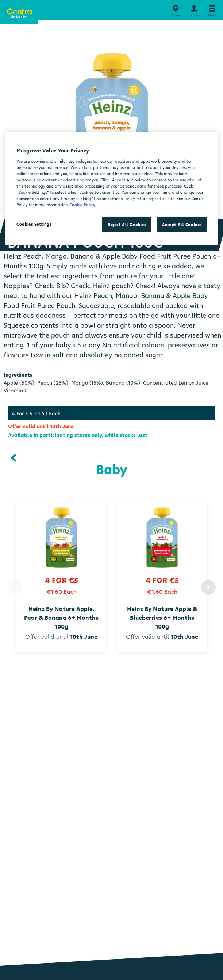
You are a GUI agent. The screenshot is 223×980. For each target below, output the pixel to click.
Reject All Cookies (127, 224)
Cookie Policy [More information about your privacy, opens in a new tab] (82, 205)
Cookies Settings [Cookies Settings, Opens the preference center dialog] (34, 224)
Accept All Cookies (182, 224)
